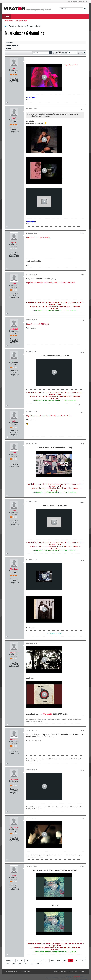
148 (52, 961)
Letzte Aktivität (12, 46)
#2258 (82, 444)
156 (20, 964)
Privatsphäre (74, 972)
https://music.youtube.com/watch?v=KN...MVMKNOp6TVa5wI (51, 283)
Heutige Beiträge (21, 21)
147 (46, 961)
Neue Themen (9, 21)
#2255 (82, 320)
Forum (12, 26)
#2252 (82, 109)
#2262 (82, 731)
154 (8, 964)
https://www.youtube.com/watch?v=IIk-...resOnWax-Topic (49, 416)
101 (28, 961)
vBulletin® (77, 976)
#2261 (82, 644)
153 (83, 961)
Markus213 (14, 652)
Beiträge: (12, 82)
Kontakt (64, 972)
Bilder (9, 49)
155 (14, 964)
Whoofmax (14, 569)
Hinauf (84, 972)
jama (14, 284)
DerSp (14, 242)
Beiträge (9, 43)
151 (71, 961)
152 (77, 961)
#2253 (82, 234)
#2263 (82, 770)
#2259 (82, 502)
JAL (14, 421)
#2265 (82, 867)
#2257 (82, 412)
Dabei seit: (14, 78)
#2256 (82, 352)
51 (22, 961)
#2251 (82, 59)
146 (40, 961)
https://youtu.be (71, 65)
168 (32, 964)
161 (26, 964)
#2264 (82, 818)
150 (65, 961)
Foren (7, 17)
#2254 (82, 275)
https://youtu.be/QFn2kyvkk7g (38, 237)
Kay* (14, 68)
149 (58, 961)
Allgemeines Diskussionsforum (29, 26)
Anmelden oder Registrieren (78, 2)
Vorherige (10, 961)
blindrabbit (14, 329)
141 (34, 961)
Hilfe (56, 972)
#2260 (82, 560)
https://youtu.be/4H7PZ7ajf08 (38, 324)
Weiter (39, 964)
